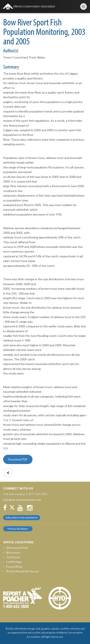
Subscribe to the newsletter (22, 518)
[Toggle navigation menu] (83, 7)
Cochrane (11, 557)
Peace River (13, 567)
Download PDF (18, 459)
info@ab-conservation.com (22, 500)
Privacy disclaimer (18, 529)
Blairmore (12, 552)
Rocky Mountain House (21, 571)
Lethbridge (12, 562)
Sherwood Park (15, 548)
